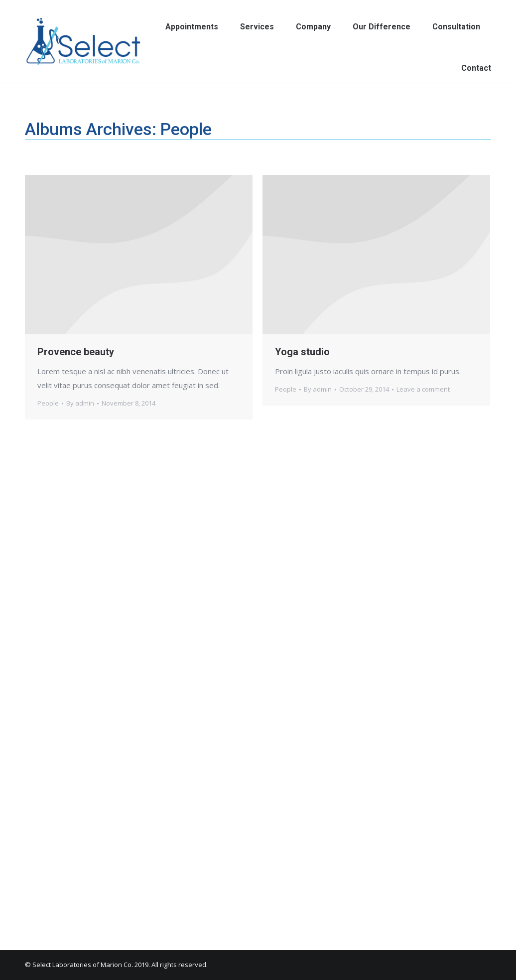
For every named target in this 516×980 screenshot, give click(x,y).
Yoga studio (302, 352)
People (48, 403)
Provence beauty (76, 352)
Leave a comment (423, 389)
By (80, 403)
